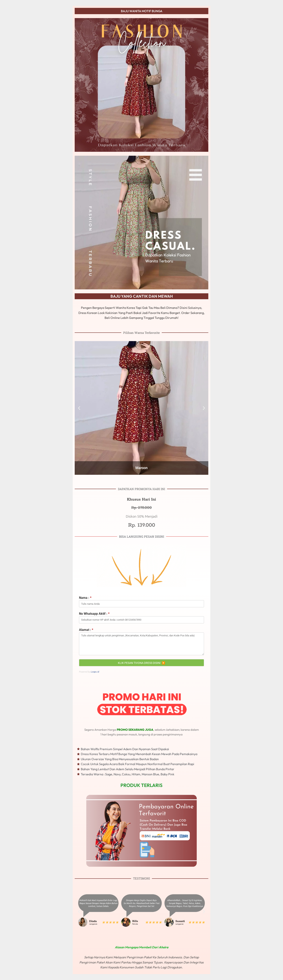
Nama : (85, 598)
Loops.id (95, 672)
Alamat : (86, 630)
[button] (79, 911)
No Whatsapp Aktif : (94, 614)
